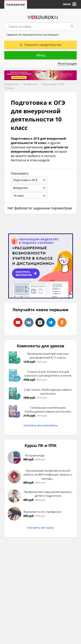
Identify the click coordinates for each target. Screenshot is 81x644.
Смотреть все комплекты (40, 425)
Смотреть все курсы (40, 527)
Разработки (16, 5)
